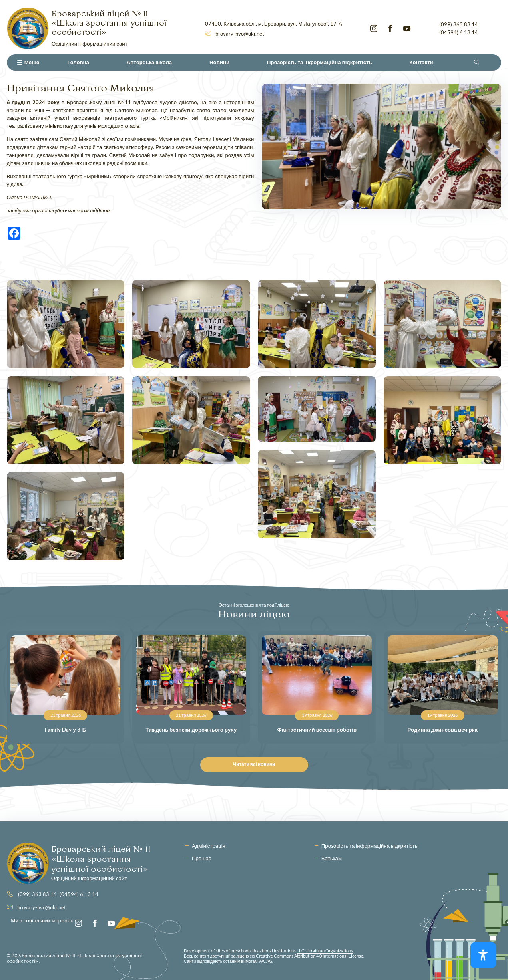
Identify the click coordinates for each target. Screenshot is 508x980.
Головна (78, 62)
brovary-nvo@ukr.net (240, 34)
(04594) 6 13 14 (459, 32)
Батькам (332, 858)
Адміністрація (209, 846)
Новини (219, 62)
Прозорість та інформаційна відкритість (320, 62)
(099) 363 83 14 (459, 24)
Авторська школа (149, 62)
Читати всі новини (258, 764)
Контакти (421, 62)
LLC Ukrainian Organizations (325, 951)
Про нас (201, 858)
